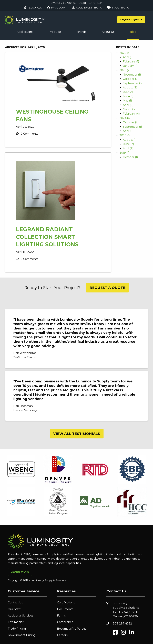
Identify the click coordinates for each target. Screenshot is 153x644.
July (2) (128, 92)
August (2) (130, 88)
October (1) (130, 157)
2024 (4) (125, 118)
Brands (81, 32)
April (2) (128, 105)
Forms (61, 616)
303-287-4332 (122, 624)
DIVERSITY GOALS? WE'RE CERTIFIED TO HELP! (76, 3)
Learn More (20, 572)
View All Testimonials (77, 434)
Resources (33, 8)
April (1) (128, 57)
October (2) (131, 79)
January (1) (130, 66)
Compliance (65, 622)
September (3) (133, 83)
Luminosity (129, 610)
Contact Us (15, 602)
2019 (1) (124, 153)
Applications (25, 32)
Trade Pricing (118, 8)
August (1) (130, 140)
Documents (65, 609)
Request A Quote (107, 288)
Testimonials (16, 622)
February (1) (131, 62)
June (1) (128, 96)
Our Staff (14, 609)
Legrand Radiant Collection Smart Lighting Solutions (47, 237)
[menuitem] (25, 32)
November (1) (132, 75)
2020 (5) (125, 135)
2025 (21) (125, 70)
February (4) (131, 114)
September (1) (132, 127)
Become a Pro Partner (72, 629)
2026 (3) (125, 53)
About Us (108, 32)
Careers (62, 635)
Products (55, 32)
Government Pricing (87, 8)
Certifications (66, 602)
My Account (57, 8)
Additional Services (21, 616)
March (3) (129, 109)
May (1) (127, 101)
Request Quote (131, 20)
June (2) (128, 144)
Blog (133, 32)
